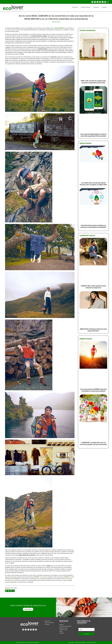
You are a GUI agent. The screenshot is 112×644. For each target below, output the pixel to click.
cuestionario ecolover (87, 236)
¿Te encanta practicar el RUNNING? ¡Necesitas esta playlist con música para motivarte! (93, 390)
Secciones (75, 7)
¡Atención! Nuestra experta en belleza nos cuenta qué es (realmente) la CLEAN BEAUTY (93, 226)
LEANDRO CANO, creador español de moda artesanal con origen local (93, 287)
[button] (108, 2)
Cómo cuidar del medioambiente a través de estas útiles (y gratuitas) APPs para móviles (93, 135)
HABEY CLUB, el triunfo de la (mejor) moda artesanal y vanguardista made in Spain (93, 82)
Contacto (104, 7)
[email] (86, 629)
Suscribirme (86, 634)
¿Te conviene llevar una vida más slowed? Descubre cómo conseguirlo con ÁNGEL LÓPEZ (93, 184)
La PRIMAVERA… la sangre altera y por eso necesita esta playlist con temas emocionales (93, 443)
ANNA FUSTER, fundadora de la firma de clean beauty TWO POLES (93, 330)
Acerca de (96, 7)
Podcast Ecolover (86, 7)
